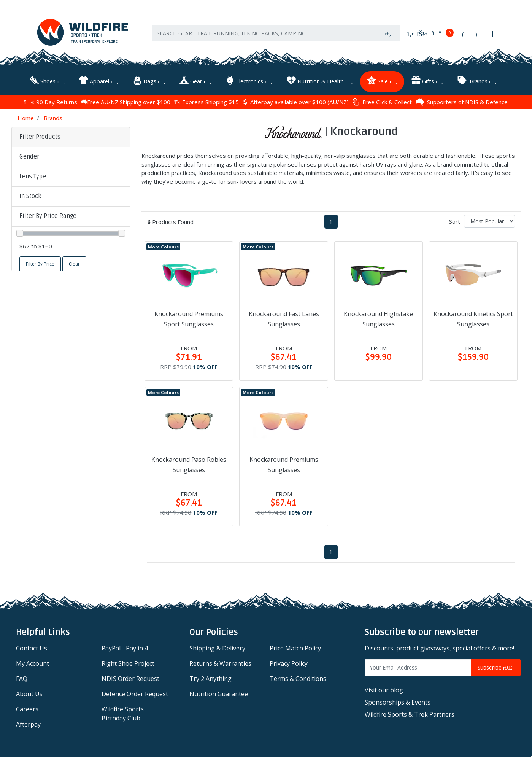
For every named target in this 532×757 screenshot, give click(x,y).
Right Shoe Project (128, 663)
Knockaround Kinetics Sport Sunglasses (473, 318)
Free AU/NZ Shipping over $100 (126, 101)
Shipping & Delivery (217, 648)
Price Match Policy (295, 648)
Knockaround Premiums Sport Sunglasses (189, 318)
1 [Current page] (331, 221)
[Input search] (264, 34)
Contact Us (32, 648)
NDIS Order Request (130, 678)
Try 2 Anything (210, 678)
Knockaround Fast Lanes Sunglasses (284, 318)
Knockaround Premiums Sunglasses (284, 464)
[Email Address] (418, 667)
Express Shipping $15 (206, 101)
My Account (33, 663)
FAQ (22, 678)
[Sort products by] (489, 221)
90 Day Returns (51, 101)
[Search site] (388, 34)
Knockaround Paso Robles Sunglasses (189, 464)
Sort (455, 221)
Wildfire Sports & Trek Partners (410, 714)
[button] (71, 156)
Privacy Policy (289, 663)
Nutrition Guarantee (219, 693)
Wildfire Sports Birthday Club (123, 713)
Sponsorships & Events (398, 701)
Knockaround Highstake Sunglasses (378, 318)
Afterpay (28, 724)
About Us (29, 693)
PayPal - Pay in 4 (125, 648)
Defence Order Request (135, 693)
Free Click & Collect (382, 101)
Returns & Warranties (220, 663)
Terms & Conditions (298, 678)
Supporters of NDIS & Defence (462, 101)
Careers (27, 709)
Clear (74, 264)
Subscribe (496, 667)
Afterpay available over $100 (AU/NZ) (296, 101)
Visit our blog (384, 689)
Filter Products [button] (40, 136)
